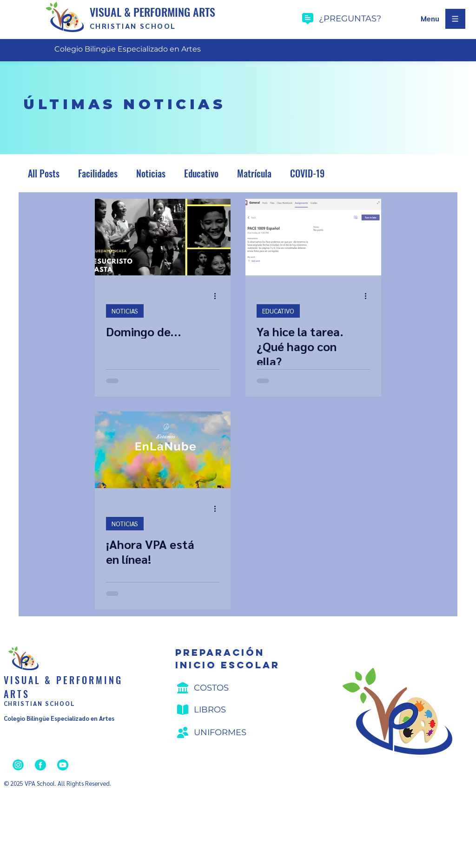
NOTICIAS (125, 311)
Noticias (151, 173)
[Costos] (229, 688)
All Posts (44, 173)
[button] (430, 19)
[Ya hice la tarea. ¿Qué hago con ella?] (313, 237)
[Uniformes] (229, 732)
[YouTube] (63, 765)
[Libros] (229, 710)
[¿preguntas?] (358, 19)
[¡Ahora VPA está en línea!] (163, 450)
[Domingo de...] (163, 237)
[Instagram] (18, 765)
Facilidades (98, 173)
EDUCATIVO (278, 311)
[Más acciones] (218, 296)
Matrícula (254, 173)
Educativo (201, 173)
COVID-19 (307, 173)
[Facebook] (40, 765)
